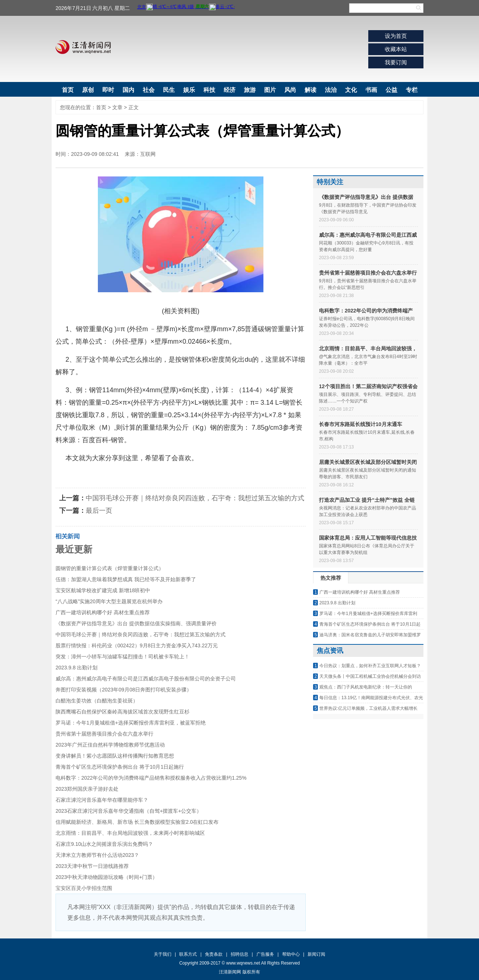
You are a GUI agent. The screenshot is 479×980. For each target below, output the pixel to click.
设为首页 (396, 36)
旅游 (250, 90)
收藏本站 (396, 49)
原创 (88, 90)
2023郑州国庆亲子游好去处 (87, 789)
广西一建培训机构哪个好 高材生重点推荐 (103, 612)
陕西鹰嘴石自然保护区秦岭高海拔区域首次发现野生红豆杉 (123, 712)
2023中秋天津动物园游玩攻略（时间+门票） (107, 877)
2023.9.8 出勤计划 (77, 668)
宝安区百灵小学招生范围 (84, 888)
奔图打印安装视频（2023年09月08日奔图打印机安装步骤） (124, 690)
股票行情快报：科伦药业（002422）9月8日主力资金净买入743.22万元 (137, 645)
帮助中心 (291, 954)
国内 (128, 90)
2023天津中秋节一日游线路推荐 (92, 866)
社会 (149, 90)
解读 (311, 90)
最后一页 (99, 511)
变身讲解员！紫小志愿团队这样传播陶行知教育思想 (115, 756)
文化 (351, 90)
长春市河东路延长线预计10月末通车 (361, 424)
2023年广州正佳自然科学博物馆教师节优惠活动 (110, 745)
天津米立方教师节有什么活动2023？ (97, 855)
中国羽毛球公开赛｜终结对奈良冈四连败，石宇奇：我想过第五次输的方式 (195, 498)
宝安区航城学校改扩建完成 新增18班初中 (103, 590)
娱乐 (189, 90)
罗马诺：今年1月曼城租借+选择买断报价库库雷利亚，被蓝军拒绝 (131, 723)
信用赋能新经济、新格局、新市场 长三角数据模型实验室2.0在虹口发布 (137, 822)
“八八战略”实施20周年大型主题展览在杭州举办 (109, 601)
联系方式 (188, 954)
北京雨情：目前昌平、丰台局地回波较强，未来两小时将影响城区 (130, 833)
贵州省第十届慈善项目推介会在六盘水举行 (104, 734)
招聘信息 (239, 954)
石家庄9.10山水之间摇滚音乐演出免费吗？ (104, 844)
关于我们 (163, 954)
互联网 (148, 154)
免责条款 (214, 954)
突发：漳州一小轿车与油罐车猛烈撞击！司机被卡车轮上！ (123, 657)
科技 (209, 90)
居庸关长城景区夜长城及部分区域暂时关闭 (368, 462)
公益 (391, 90)
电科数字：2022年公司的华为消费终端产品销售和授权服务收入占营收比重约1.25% (151, 778)
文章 (117, 107)
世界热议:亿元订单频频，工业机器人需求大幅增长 (368, 708)
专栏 (412, 90)
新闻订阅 (316, 954)
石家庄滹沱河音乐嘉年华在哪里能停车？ (102, 800)
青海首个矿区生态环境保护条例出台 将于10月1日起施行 (120, 767)
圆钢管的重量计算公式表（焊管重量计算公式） (110, 568)
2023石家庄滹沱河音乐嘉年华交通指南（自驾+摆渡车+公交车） (129, 811)
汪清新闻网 (83, 47)
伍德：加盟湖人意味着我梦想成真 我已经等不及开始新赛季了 (126, 579)
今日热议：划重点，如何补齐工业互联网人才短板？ (370, 666)
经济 (230, 90)
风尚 (290, 90)
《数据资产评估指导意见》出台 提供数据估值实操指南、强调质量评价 (136, 623)
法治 (331, 90)
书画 (371, 90)
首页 (68, 90)
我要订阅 (396, 62)
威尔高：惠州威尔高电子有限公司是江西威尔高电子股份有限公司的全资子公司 (146, 679)
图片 (270, 90)
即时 (108, 90)
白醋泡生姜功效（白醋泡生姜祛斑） (97, 701)
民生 (169, 90)
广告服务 (265, 954)
